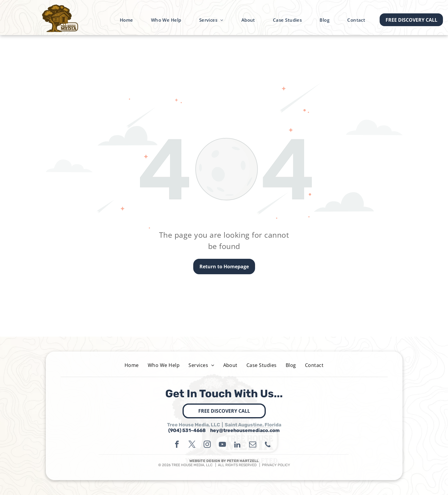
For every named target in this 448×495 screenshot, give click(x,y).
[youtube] (222, 445)
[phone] (268, 445)
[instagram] (207, 445)
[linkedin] (238, 445)
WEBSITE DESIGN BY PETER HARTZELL (224, 461)
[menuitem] (126, 20)
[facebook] (177, 445)
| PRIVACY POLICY (273, 465)
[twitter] (192, 445)
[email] (253, 445)
